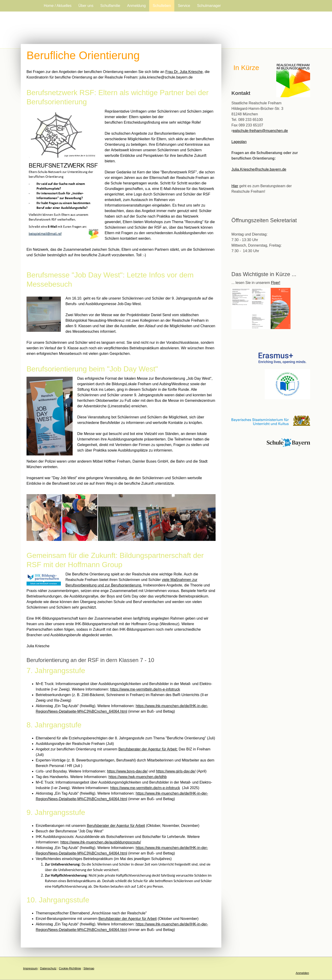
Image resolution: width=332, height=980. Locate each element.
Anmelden (302, 973)
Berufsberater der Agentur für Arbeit (116, 826)
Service (184, 6)
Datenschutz (48, 968)
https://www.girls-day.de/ (176, 771)
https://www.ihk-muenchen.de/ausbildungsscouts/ (101, 842)
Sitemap (89, 968)
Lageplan (239, 142)
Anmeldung (136, 6)
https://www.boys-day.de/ (127, 771)
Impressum (30, 968)
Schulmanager (209, 6)
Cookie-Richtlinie (70, 968)
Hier (235, 186)
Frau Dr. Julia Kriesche (184, 72)
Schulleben (162, 6)
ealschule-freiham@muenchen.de (260, 131)
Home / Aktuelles (58, 6)
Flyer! (276, 283)
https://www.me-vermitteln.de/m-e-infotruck (145, 689)
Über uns (86, 6)
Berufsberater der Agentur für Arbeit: (148, 749)
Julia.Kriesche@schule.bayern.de (259, 169)
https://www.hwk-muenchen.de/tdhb (138, 777)
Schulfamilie (110, 6)
